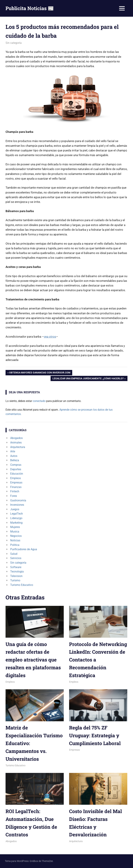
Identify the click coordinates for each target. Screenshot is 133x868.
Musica (15, 532)
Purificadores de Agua (24, 549)
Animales (16, 443)
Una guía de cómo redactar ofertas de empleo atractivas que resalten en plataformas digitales (33, 660)
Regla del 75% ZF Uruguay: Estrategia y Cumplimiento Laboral (95, 735)
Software (16, 567)
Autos (14, 456)
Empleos (15, 478)
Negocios (16, 536)
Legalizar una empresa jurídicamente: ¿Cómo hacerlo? (88, 379)
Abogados (16, 438)
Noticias (15, 540)
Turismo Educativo (22, 585)
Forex (14, 496)
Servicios (16, 558)
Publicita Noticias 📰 (30, 8)
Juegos (15, 509)
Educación (17, 474)
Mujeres (15, 527)
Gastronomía (18, 500)
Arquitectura (18, 447)
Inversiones (17, 505)
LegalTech (17, 514)
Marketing (16, 523)
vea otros (50, 337)
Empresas (16, 483)
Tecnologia (17, 572)
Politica (15, 545)
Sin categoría (14, 43)
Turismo (15, 580)
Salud (14, 554)
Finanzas (16, 487)
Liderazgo (16, 518)
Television (16, 576)
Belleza (15, 460)
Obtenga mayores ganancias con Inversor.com (40, 373)
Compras (16, 465)
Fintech (15, 491)
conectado (39, 401)
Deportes (16, 469)
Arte (13, 451)
